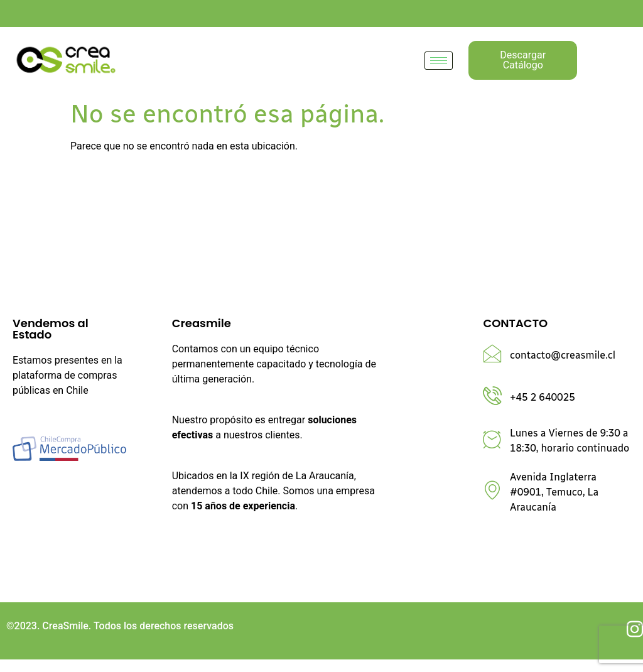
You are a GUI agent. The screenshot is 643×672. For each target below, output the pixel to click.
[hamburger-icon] (439, 61)
